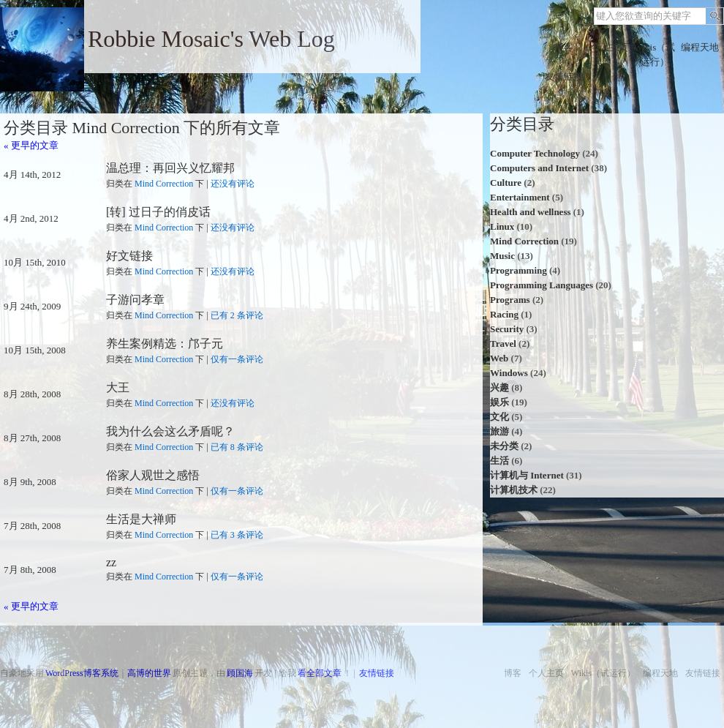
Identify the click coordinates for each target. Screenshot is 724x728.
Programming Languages (542, 285)
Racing (504, 314)
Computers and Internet (539, 168)
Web (499, 358)
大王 (118, 387)
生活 (499, 461)
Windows (509, 373)
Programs (510, 300)
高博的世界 (149, 673)
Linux (502, 226)
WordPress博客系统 (82, 673)
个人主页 (609, 47)
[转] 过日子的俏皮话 (158, 212)
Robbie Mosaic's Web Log (211, 39)
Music (502, 256)
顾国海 (240, 673)
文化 (499, 417)
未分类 (504, 446)
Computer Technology (535, 153)
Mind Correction (164, 184)
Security (507, 329)
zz (111, 562)
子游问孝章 (135, 300)
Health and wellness (531, 212)
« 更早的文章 (31, 145)
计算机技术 (514, 490)
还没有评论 (233, 184)
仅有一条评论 (237, 359)
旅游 (499, 431)
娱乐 (499, 402)
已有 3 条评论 (237, 535)
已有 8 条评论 (237, 447)
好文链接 (129, 256)
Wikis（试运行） (655, 55)
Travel (503, 344)
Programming (519, 270)
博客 (564, 47)
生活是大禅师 (141, 519)
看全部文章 (320, 673)
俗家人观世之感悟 (153, 475)
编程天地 (700, 47)
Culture (506, 183)
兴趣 (499, 387)
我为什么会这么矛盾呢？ (170, 431)
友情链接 (564, 76)
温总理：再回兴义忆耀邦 (170, 168)
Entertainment (520, 197)
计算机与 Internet (527, 475)
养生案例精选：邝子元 (165, 344)
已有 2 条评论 (237, 315)
